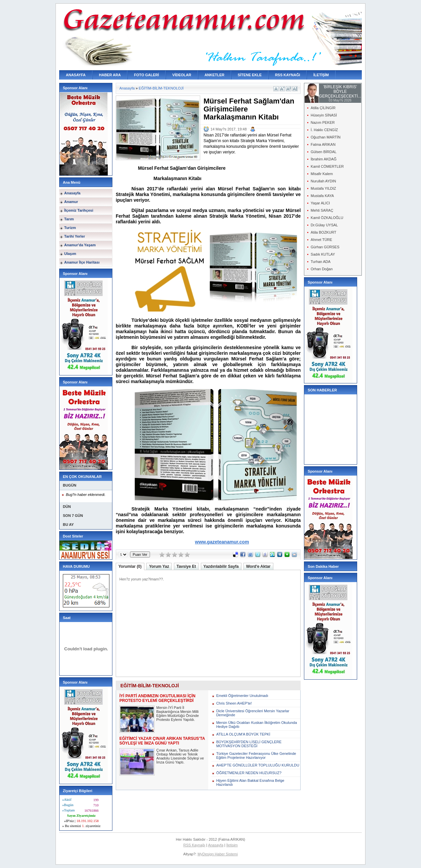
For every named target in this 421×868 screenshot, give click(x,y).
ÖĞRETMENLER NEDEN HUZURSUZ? (249, 773)
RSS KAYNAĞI (287, 75)
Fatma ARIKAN (323, 144)
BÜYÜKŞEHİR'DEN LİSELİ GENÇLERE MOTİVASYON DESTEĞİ (249, 744)
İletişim (232, 845)
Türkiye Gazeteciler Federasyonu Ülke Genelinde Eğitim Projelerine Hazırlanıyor (256, 756)
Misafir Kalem (322, 174)
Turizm (70, 228)
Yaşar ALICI (320, 203)
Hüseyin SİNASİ (324, 115)
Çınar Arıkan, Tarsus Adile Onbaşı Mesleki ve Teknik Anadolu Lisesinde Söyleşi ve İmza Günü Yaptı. (180, 756)
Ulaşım (70, 254)
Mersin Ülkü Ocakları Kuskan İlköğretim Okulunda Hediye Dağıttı (257, 725)
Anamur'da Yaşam (80, 245)
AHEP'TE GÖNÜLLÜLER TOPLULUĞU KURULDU (258, 765)
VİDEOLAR (182, 75)
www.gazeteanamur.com (222, 542)
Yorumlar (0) (130, 566)
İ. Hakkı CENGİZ (324, 130)
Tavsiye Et (186, 566)
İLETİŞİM (321, 75)
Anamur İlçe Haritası (82, 262)
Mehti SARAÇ (322, 210)
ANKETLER (214, 75)
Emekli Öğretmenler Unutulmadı (242, 696)
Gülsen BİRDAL (324, 152)
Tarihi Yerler (75, 236)
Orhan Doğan (322, 269)
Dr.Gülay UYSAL (324, 225)
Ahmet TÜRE (321, 240)
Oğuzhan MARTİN (326, 137)
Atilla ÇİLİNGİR (323, 108)
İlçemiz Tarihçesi (79, 210)
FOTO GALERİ (146, 75)
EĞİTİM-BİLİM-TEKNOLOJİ (161, 88)
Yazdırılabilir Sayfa (221, 566)
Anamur (71, 202)
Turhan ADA (321, 262)
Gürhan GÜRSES (325, 247)
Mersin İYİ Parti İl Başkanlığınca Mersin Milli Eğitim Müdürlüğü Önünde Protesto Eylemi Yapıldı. (178, 714)
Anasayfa (72, 193)
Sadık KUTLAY (323, 254)
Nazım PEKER (323, 122)
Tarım (69, 219)
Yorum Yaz (159, 566)
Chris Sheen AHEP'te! (234, 703)
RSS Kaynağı (194, 845)
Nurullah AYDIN (323, 181)
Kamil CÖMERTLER (327, 166)
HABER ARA (110, 75)
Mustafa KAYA (322, 196)
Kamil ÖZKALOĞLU (327, 218)
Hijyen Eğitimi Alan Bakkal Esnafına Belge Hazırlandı (250, 782)
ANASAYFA (76, 75)
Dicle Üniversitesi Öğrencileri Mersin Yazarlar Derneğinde (253, 713)
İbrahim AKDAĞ (324, 159)
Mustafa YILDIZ (323, 188)
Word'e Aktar (258, 566)
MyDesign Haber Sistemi (218, 854)
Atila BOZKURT (323, 232)
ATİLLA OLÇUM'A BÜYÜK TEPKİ (243, 734)
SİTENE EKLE (250, 75)
